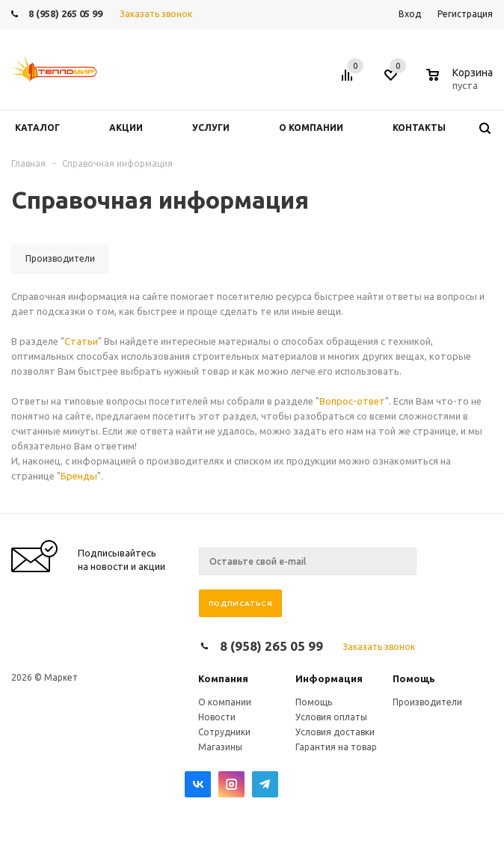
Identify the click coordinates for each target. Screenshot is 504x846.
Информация (329, 678)
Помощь (414, 678)
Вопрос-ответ (352, 401)
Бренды (79, 476)
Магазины (220, 747)
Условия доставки (335, 732)
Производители (427, 702)
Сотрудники (224, 732)
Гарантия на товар (336, 747)
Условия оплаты (331, 717)
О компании (225, 702)
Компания (223, 678)
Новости (217, 717)
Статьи (81, 341)
